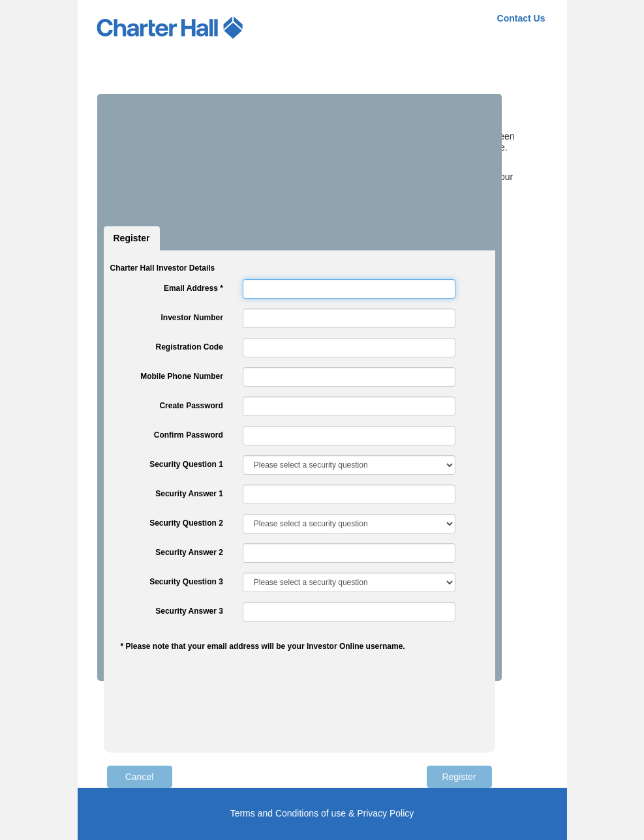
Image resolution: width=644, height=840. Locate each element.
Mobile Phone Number (182, 376)
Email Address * (193, 288)
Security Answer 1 (189, 494)
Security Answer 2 (189, 552)
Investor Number (192, 318)
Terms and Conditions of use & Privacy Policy (322, 813)
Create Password (191, 406)
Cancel (140, 777)
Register (132, 238)
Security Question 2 (186, 523)
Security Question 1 (186, 464)
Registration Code (189, 347)
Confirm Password (189, 435)
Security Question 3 (186, 582)
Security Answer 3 (189, 611)
